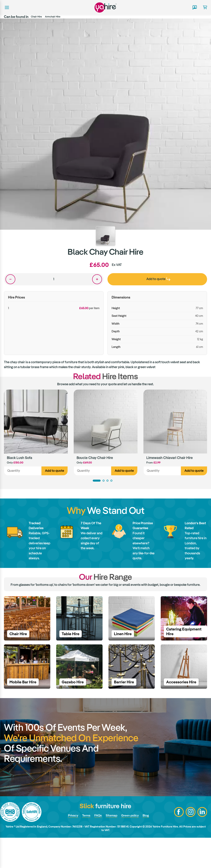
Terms (85, 846)
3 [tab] (107, 481)
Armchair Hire (53, 17)
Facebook (179, 842)
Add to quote (55, 471)
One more (97, 279)
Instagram (190, 842)
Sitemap (112, 846)
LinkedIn (202, 842)
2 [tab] (104, 481)
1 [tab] (97, 481)
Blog (148, 846)
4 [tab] (111, 481)
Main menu (6, 7)
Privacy (72, 846)
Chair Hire (36, 17)
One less (10, 279)
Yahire (105, 7)
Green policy (131, 846)
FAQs (98, 846)
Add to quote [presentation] (158, 279)
